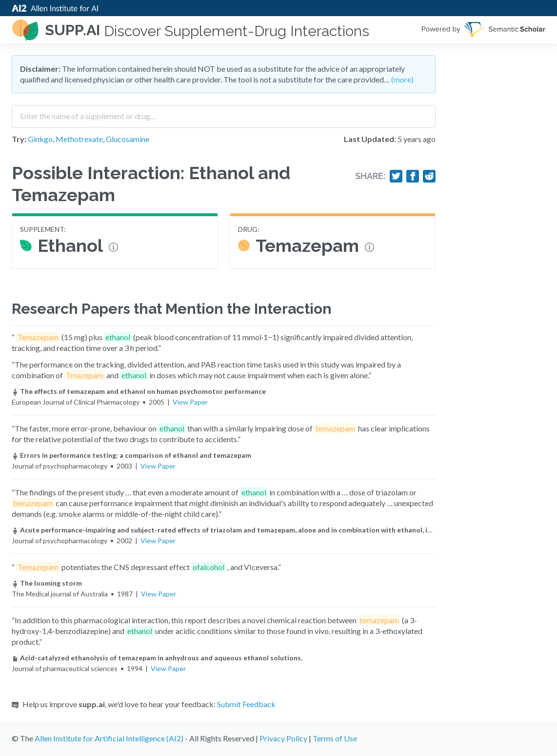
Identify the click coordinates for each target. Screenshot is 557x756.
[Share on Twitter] (396, 176)
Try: (19, 139)
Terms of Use (335, 738)
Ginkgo (40, 139)
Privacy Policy (283, 738)
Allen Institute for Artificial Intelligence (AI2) (109, 738)
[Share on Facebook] (413, 176)
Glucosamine (128, 139)
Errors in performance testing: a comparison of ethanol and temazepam (131, 455)
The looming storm (47, 583)
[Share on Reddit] (429, 176)
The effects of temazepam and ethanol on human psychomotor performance (139, 391)
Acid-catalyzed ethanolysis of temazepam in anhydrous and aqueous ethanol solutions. (157, 658)
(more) (402, 79)
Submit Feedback (246, 704)
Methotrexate (79, 139)
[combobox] (224, 113)
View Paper (190, 402)
